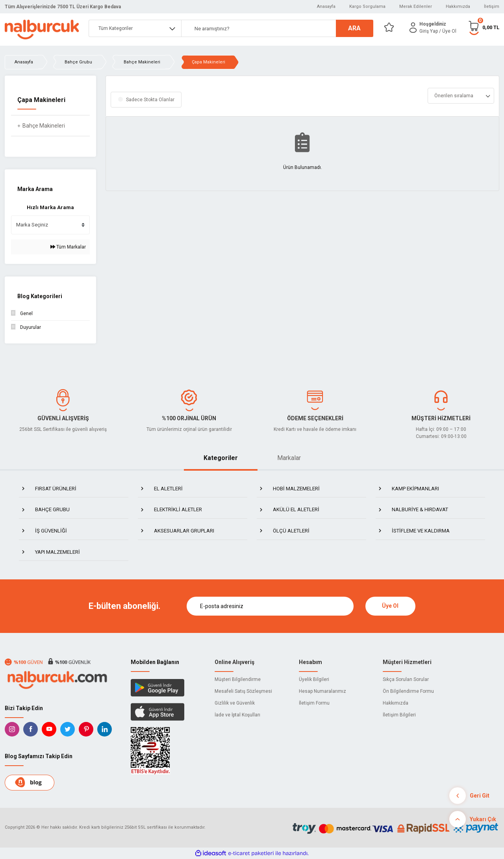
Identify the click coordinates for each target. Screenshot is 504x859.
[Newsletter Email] (270, 606)
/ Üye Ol (448, 31)
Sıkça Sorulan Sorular (406, 679)
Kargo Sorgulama (367, 6)
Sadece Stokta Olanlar (150, 100)
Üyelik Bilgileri (314, 679)
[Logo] (42, 30)
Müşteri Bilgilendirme (238, 679)
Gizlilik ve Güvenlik (235, 703)
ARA (354, 28)
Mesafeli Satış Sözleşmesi (243, 691)
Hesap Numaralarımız (322, 691)
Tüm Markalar (68, 247)
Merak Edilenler (416, 6)
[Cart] (484, 27)
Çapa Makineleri (208, 62)
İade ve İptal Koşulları (237, 715)
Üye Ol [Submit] (390, 606)
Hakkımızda (458, 6)
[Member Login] (413, 28)
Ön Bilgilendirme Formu (408, 691)
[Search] (277, 28)
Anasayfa (326, 6)
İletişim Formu (314, 703)
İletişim (492, 6)
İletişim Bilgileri (399, 715)
